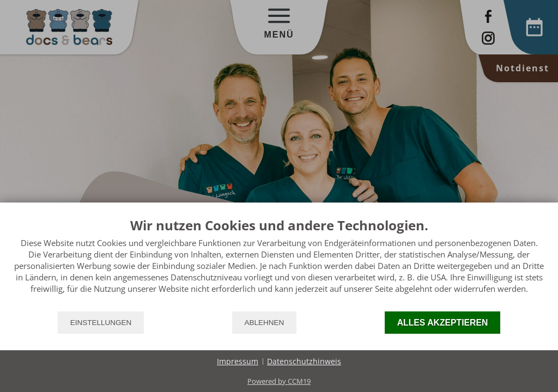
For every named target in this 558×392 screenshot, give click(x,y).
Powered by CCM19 (279, 381)
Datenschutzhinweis (304, 361)
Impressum (238, 361)
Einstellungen (101, 323)
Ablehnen (265, 323)
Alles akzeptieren (443, 323)
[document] (279, 264)
